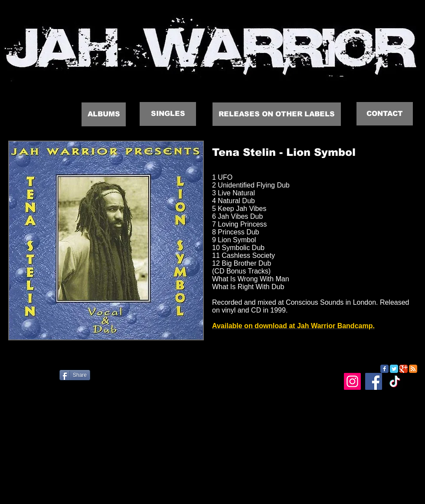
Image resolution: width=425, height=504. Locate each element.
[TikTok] (395, 381)
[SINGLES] (168, 114)
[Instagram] (352, 381)
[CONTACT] (385, 114)
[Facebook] (374, 381)
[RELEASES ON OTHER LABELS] (277, 114)
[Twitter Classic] (394, 369)
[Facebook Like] (55, 379)
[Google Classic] (404, 369)
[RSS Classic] (413, 369)
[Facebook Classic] (384, 369)
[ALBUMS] (104, 114)
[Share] (75, 375)
